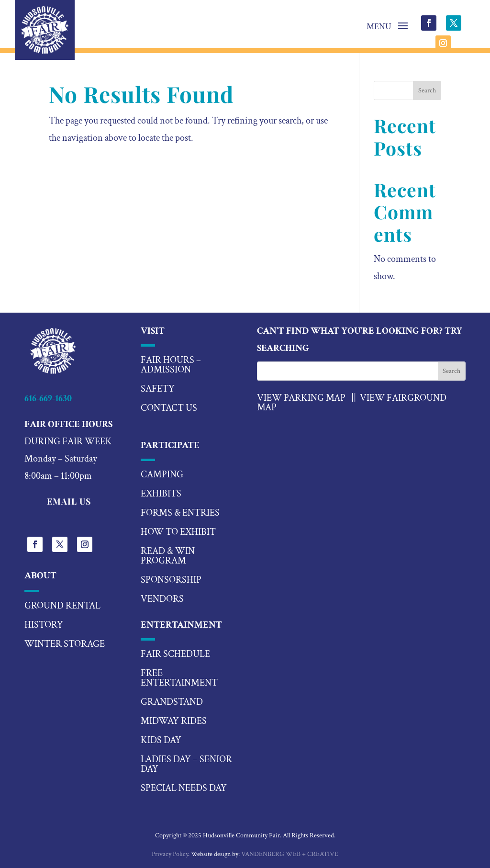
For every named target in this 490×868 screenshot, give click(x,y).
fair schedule (175, 654)
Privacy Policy (170, 854)
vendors (162, 599)
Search (427, 90)
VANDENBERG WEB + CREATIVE (290, 854)
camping (162, 474)
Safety (158, 389)
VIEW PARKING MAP (301, 398)
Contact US (169, 408)
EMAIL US (69, 501)
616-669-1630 (48, 398)
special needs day (184, 788)
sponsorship (171, 580)
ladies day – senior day (186, 764)
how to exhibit (178, 532)
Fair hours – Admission (171, 365)
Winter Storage (65, 644)
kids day (161, 740)
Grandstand (172, 702)
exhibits (161, 494)
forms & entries (180, 513)
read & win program (168, 556)
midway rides (174, 721)
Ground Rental (62, 606)
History (44, 625)
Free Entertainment (179, 678)
